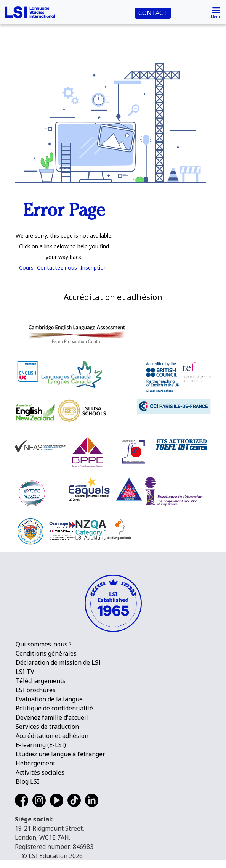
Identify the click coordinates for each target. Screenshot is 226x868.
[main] (113, 137)
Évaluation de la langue (49, 699)
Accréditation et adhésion (52, 736)
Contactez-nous (57, 268)
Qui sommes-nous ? (44, 644)
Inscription (94, 268)
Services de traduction (47, 727)
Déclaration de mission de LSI (58, 662)
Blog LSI (27, 781)
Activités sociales (40, 772)
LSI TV (25, 672)
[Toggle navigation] (216, 12)
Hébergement (35, 763)
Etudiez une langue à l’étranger (60, 754)
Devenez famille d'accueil (52, 717)
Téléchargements (41, 681)
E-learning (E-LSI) (41, 745)
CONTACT (153, 13)
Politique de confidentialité (54, 708)
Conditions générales (46, 653)
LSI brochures (36, 690)
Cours (26, 268)
